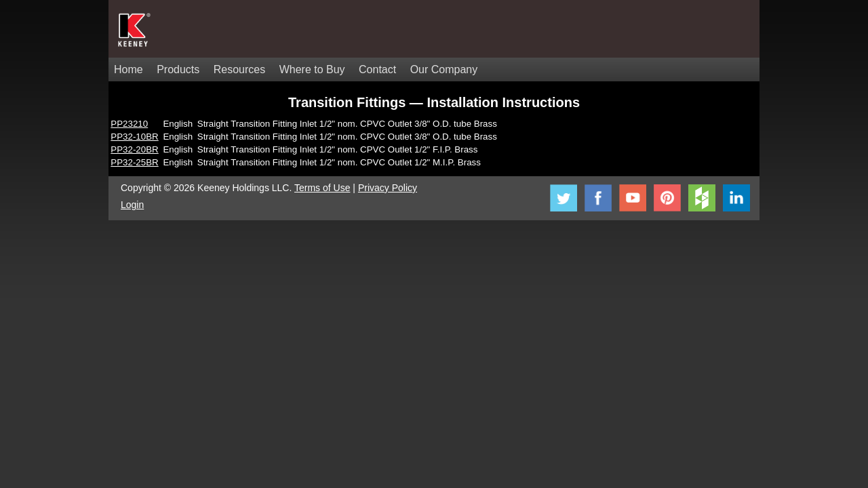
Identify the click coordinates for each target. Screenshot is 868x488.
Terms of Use (322, 188)
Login (132, 205)
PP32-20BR (134, 149)
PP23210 (129, 124)
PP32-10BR (134, 137)
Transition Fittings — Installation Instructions (434, 102)
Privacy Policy (388, 188)
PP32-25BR (134, 162)
